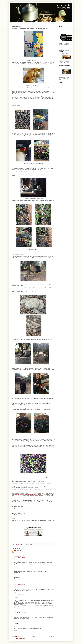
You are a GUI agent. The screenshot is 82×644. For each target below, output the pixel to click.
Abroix (16, 598)
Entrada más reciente (16, 636)
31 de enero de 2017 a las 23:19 (20, 620)
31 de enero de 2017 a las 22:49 (20, 613)
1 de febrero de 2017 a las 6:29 (20, 632)
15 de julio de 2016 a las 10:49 (20, 558)
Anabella (16, 561)
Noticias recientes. (22, 23)
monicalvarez (17, 550)
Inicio (34, 636)
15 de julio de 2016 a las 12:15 (20, 574)
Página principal (14, 23)
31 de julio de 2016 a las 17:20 (20, 594)
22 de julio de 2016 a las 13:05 (20, 585)
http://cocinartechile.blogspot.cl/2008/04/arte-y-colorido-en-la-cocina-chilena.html (27, 494)
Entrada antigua (52, 636)
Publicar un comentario (17, 634)
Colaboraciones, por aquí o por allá (35, 23)
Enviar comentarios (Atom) (21, 638)
